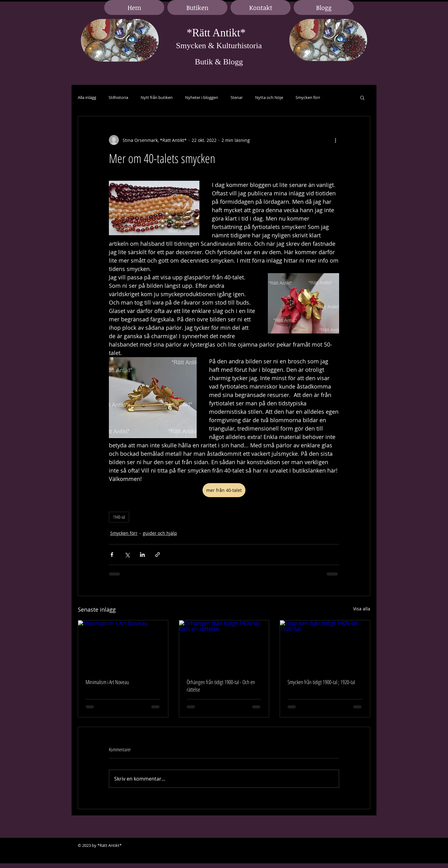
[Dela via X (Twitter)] (127, 555)
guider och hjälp (160, 533)
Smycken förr (308, 98)
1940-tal (119, 517)
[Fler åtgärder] (335, 140)
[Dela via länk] (158, 555)
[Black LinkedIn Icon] (355, 846)
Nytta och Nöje (269, 98)
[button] (362, 97)
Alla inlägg (87, 98)
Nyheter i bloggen (202, 98)
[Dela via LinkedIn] (142, 555)
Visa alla (362, 609)
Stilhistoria (118, 98)
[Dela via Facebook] (112, 555)
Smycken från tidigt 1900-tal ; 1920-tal (321, 682)
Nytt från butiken (157, 98)
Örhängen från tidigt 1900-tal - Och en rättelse (221, 686)
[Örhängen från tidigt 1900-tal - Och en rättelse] (224, 646)
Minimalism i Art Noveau (107, 682)
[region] (120, 41)
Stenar (237, 98)
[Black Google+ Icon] (364, 846)
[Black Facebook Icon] (345, 846)
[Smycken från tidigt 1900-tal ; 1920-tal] (325, 646)
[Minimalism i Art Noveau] (123, 646)
